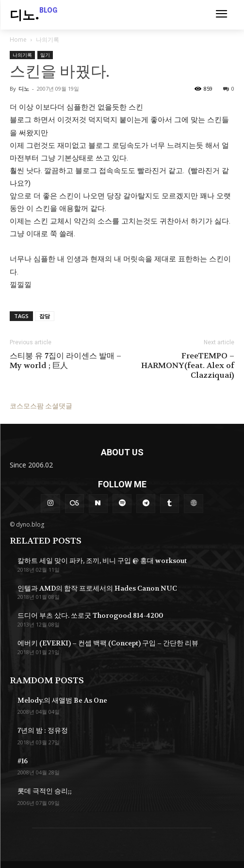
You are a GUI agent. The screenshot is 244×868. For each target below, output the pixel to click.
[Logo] (33, 16)
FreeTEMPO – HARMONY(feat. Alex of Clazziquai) (188, 366)
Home (18, 40)
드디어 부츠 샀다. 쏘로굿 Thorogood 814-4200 (90, 615)
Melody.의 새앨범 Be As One (62, 700)
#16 (23, 761)
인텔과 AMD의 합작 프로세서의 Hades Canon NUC (97, 588)
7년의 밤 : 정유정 (43, 730)
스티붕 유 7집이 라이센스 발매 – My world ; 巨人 (65, 361)
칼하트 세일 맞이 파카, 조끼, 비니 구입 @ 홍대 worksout (102, 561)
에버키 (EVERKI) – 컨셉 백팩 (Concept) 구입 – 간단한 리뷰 (108, 643)
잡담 (45, 316)
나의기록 (48, 40)
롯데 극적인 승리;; (45, 791)
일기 (45, 55)
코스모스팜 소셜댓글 (41, 406)
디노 (24, 88)
